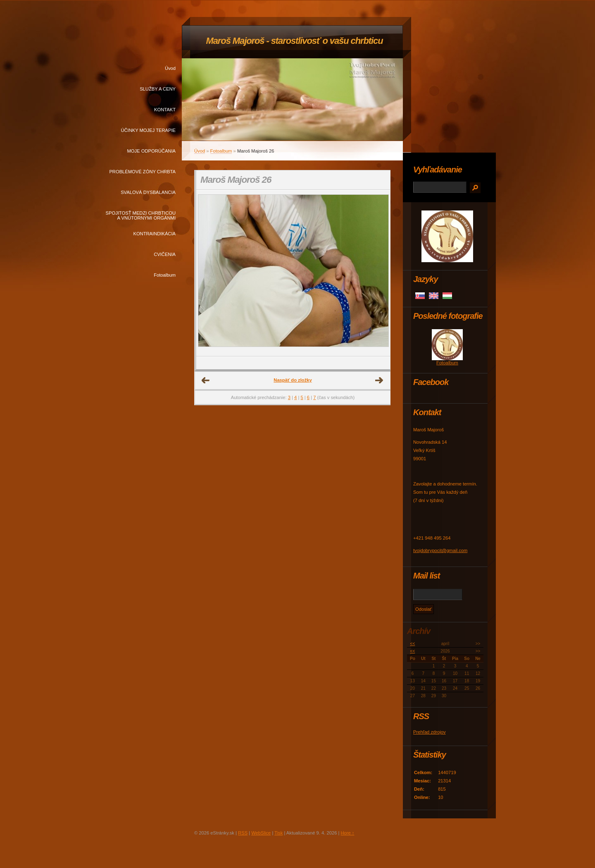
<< (413, 644)
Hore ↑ (347, 833)
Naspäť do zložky (293, 380)
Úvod (170, 68)
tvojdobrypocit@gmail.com (440, 550)
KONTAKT (165, 110)
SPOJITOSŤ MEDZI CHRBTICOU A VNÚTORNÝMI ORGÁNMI (141, 215)
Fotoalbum (165, 275)
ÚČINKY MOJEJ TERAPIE (148, 130)
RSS (243, 833)
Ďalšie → (379, 380)
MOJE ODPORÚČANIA (151, 151)
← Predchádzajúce (206, 380)
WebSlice (261, 833)
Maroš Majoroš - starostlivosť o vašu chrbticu (294, 41)
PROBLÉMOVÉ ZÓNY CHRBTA (142, 172)
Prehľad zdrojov (430, 732)
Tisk (278, 833)
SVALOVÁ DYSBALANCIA (148, 192)
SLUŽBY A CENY (158, 89)
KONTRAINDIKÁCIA (154, 234)
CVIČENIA (165, 254)
